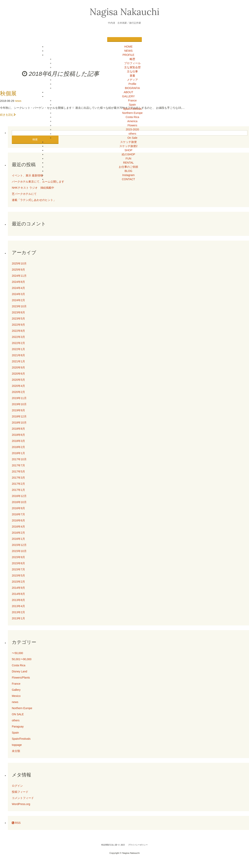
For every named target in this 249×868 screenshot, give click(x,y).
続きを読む (8, 115)
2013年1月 (18, 618)
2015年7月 (18, 569)
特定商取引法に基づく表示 (113, 845)
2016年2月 (18, 533)
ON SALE (18, 714)
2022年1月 (18, 349)
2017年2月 (18, 484)
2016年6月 (18, 520)
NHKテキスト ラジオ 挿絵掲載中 (33, 188)
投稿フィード (20, 792)
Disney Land (20, 671)
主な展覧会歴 (132, 67)
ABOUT (128, 92)
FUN (129, 158)
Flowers (132, 125)
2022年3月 (18, 337)
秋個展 (8, 93)
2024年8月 (18, 282)
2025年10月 (19, 263)
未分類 (16, 751)
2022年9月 (18, 325)
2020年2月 (18, 392)
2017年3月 (18, 478)
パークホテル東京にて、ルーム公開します (38, 182)
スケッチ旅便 (128, 142)
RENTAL (128, 163)
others (132, 134)
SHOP (128, 150)
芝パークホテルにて (26, 194)
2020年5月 (18, 380)
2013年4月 (18, 606)
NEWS (128, 51)
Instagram (128, 175)
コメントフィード (23, 798)
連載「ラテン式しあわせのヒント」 (34, 200)
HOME (128, 47)
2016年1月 (18, 539)
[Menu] (125, 39)
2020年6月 (18, 374)
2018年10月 (19, 423)
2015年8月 (18, 563)
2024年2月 (18, 300)
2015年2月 (18, 582)
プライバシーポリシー (138, 845)
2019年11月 (19, 398)
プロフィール (132, 63)
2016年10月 (19, 502)
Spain (132, 105)
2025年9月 (18, 270)
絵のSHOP (128, 154)
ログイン (17, 786)
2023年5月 (18, 319)
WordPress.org (21, 804)
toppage (17, 745)
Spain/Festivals (132, 109)
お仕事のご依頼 (128, 167)
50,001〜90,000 (22, 659)
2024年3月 (18, 294)
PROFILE (128, 55)
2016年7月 (18, 514)
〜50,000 (17, 653)
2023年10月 (19, 306)
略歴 (132, 59)
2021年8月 (18, 355)
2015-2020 (132, 129)
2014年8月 (18, 594)
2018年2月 (18, 447)
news (18, 101)
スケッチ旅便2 (128, 146)
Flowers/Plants (21, 678)
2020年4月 (18, 386)
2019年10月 (19, 404)
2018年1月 (18, 453)
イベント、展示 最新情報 (27, 175)
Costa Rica (132, 117)
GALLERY (128, 96)
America (132, 121)
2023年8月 (18, 312)
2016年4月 (18, 527)
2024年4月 (18, 288)
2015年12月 (19, 545)
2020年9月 (18, 367)
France (132, 100)
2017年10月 (19, 459)
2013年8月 (18, 600)
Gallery (16, 690)
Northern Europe (132, 113)
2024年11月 (19, 276)
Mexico (16, 696)
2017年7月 (18, 465)
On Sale (132, 138)
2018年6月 (18, 435)
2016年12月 (19, 496)
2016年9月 (18, 508)
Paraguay (18, 726)
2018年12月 (19, 416)
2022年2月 (18, 343)
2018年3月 (18, 441)
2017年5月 (18, 471)
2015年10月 (19, 551)
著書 (132, 76)
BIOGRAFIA (132, 88)
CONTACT (129, 179)
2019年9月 (18, 410)
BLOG (129, 171)
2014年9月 (18, 588)
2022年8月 (18, 331)
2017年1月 (18, 490)
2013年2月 (18, 612)
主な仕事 (132, 71)
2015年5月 (18, 576)
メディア (132, 80)
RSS (16, 823)
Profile (132, 84)
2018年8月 (18, 429)
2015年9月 (18, 557)
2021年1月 (18, 361)
